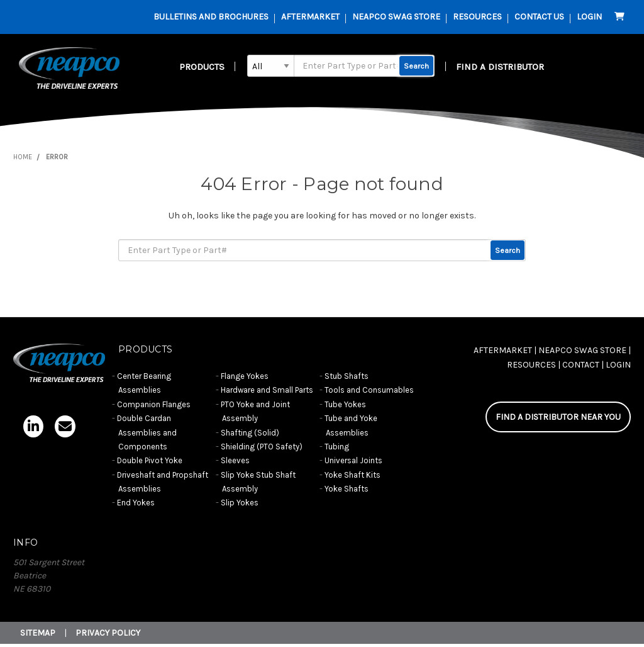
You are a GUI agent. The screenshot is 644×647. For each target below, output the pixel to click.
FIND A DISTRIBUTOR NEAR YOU (558, 417)
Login (589, 17)
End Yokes (136, 503)
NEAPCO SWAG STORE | (585, 350)
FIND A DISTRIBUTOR (500, 67)
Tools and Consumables (369, 390)
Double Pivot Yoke (150, 460)
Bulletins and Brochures (211, 17)
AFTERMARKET (310, 17)
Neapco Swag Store (396, 17)
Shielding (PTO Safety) (262, 447)
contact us (539, 17)
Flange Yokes (245, 376)
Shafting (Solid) (250, 433)
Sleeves (235, 460)
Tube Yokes (345, 404)
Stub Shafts (347, 376)
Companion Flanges (154, 404)
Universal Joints (353, 460)
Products (202, 67)
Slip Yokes (240, 503)
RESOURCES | (534, 365)
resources (477, 17)
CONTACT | (583, 365)
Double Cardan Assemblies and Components (147, 432)
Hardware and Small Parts (267, 390)
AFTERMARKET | (505, 350)
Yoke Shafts (347, 489)
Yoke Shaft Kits (353, 475)
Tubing (337, 447)
